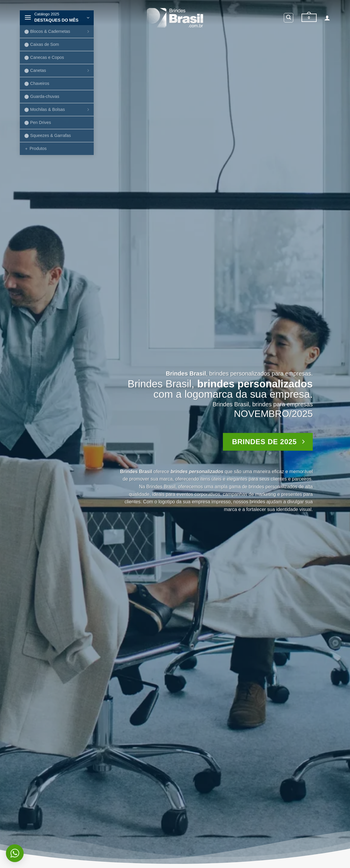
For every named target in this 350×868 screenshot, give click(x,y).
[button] (57, 18)
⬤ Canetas (58, 70)
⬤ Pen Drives (38, 122)
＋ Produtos (35, 148)
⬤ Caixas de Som (42, 44)
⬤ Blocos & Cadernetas (58, 31)
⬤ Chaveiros (37, 83)
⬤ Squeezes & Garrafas (48, 135)
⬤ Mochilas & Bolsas (58, 109)
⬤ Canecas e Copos (44, 57)
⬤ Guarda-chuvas (42, 96)
